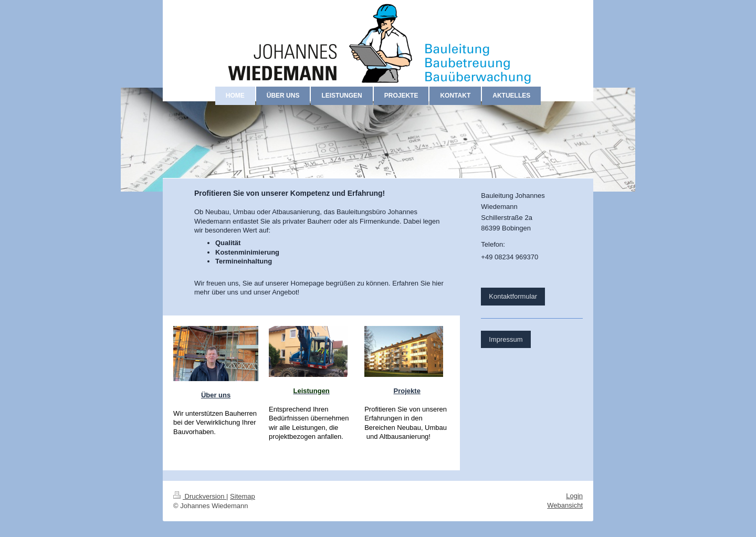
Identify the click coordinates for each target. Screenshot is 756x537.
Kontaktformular (513, 296)
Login (574, 496)
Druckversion (200, 496)
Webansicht (565, 505)
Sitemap (243, 496)
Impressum (506, 339)
